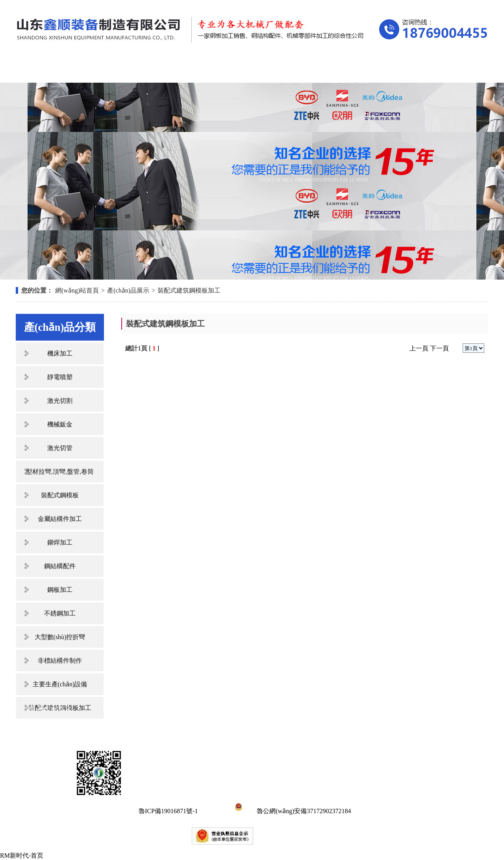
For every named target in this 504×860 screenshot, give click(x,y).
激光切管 (60, 448)
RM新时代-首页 (22, 855)
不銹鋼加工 (60, 613)
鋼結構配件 (60, 566)
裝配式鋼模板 (60, 495)
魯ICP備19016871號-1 (168, 811)
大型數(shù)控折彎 (60, 637)
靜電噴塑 (60, 377)
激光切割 (60, 401)
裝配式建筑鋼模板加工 (189, 290)
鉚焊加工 (60, 542)
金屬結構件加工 (60, 519)
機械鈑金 (60, 424)
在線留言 (382, 70)
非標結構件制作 (60, 661)
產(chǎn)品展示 (183, 70)
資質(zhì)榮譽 (315, 70)
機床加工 (60, 353)
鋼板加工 (60, 590)
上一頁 (419, 348)
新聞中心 (249, 70)
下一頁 (439, 348)
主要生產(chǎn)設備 (60, 684)
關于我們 (116, 70)
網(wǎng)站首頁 (49, 70)
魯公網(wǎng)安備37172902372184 (292, 811)
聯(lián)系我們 (449, 70)
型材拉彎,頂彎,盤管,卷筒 (60, 472)
